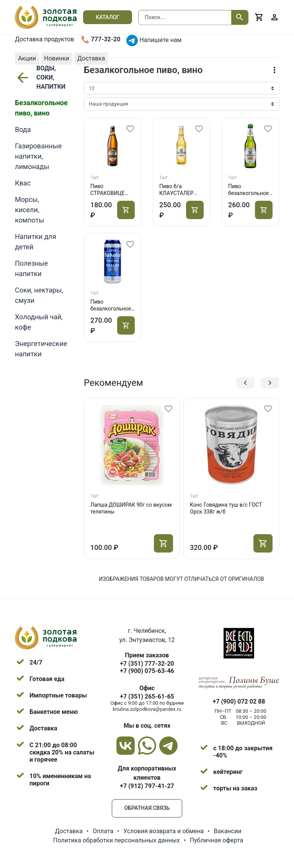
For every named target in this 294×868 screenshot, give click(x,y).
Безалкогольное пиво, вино (41, 108)
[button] (245, 383)
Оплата (103, 831)
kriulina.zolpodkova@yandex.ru (147, 709)
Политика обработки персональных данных (117, 840)
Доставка (69, 831)
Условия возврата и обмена (163, 831)
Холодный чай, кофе (39, 322)
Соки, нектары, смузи (39, 295)
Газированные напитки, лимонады (38, 156)
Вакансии (227, 831)
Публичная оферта (217, 840)
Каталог (108, 17)
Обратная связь (147, 808)
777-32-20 (100, 40)
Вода (23, 129)
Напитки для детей (36, 242)
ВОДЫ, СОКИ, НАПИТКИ (39, 77)
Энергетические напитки (41, 349)
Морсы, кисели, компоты (29, 210)
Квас (23, 183)
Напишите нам (154, 41)
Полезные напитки (31, 268)
